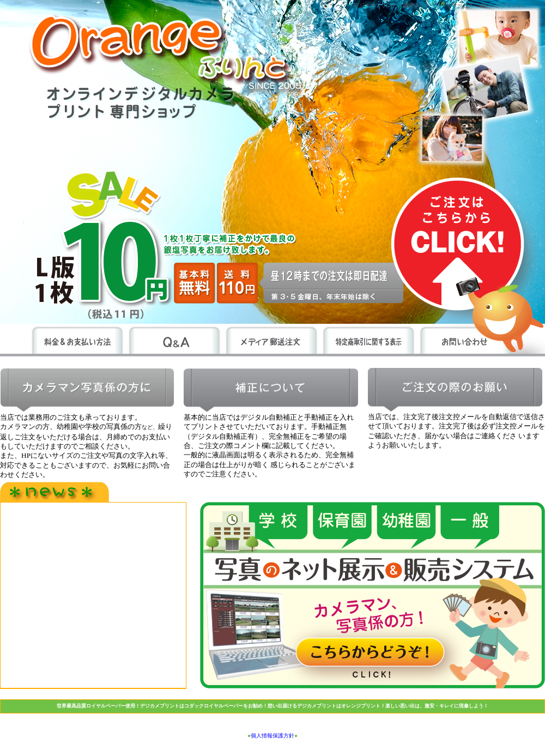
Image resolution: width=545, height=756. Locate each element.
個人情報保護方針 (272, 736)
